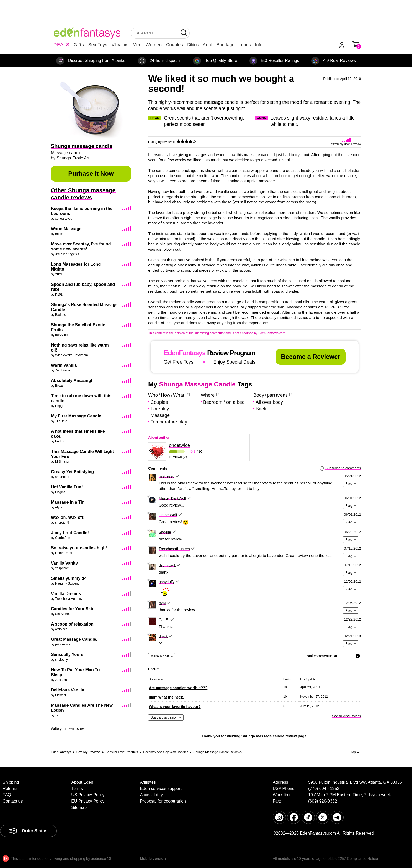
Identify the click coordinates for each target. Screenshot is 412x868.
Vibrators (120, 45)
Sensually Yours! (68, 655)
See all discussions (346, 716)
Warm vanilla (64, 365)
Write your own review (68, 729)
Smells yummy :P (68, 578)
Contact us (13, 801)
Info (259, 45)
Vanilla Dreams (66, 594)
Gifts (79, 45)
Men (137, 45)
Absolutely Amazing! (72, 381)
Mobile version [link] (153, 859)
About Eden (82, 782)
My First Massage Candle (76, 416)
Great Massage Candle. (74, 639)
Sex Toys (98, 45)
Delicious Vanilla (68, 690)
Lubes (245, 45)
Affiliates (148, 782)
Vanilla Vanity (64, 563)
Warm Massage (66, 229)
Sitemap (79, 807)
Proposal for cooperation (163, 801)
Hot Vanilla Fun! (67, 487)
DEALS (61, 45)
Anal (208, 45)
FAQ (7, 795)
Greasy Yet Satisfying (72, 472)
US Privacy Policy (88, 795)
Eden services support (161, 789)
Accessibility (151, 795)
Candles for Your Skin (73, 609)
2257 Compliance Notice (358, 859)
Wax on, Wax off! (68, 517)
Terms (77, 789)
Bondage (225, 45)
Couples (174, 45)
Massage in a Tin (68, 502)
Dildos (193, 45)
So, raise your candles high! (79, 548)
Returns (10, 789)
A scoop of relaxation (72, 624)
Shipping (11, 782)
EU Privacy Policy (88, 801)
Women (154, 45)
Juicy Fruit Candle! (70, 533)
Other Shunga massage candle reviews (83, 194)
